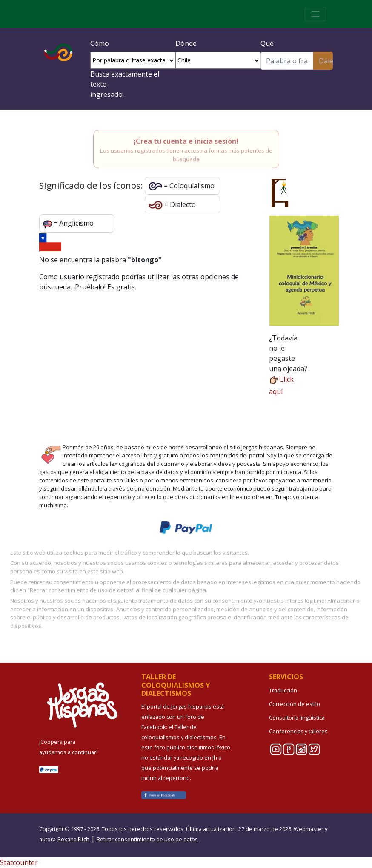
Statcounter (19, 862)
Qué (267, 43)
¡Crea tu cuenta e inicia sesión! (186, 141)
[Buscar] (287, 61)
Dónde (186, 43)
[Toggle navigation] (315, 14)
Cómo (100, 43)
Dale (326, 61)
